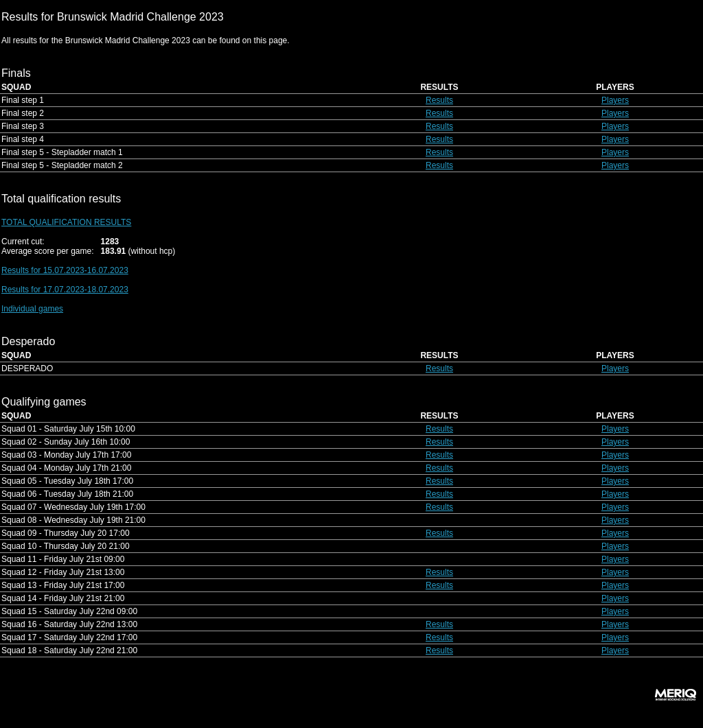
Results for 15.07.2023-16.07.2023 (65, 270)
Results (439, 100)
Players (615, 100)
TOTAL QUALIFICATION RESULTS (66, 222)
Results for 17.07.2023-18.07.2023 (65, 290)
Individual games (32, 309)
